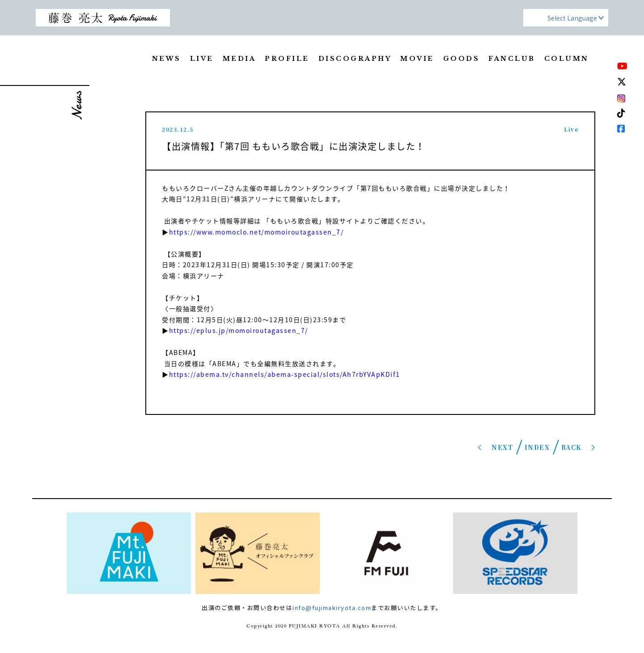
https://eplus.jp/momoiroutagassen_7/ (240, 330)
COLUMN (567, 59)
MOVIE (417, 59)
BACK (572, 447)
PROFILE (287, 59)
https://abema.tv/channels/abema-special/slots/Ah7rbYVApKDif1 (285, 374)
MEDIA (239, 59)
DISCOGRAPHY (355, 59)
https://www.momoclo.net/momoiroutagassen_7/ (257, 232)
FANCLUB (512, 59)
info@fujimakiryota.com (332, 608)
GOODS (462, 59)
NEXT (502, 447)
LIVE (202, 59)
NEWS (167, 59)
